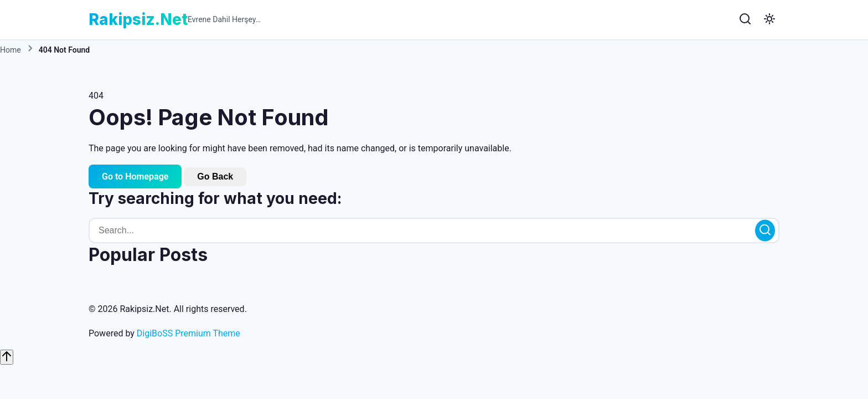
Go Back (215, 177)
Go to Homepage (135, 177)
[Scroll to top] (7, 357)
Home (11, 50)
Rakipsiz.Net (138, 19)
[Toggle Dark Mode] (769, 20)
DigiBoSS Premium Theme (188, 333)
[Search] (745, 20)
